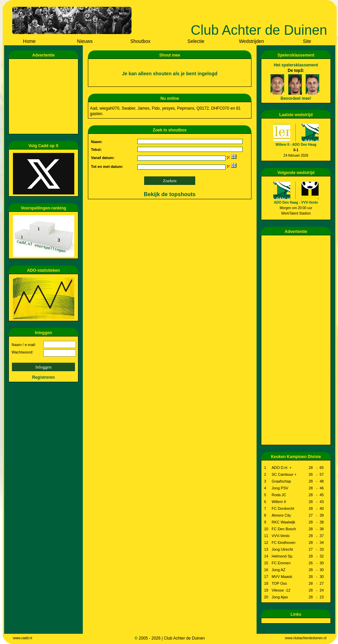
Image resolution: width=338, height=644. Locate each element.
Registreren (43, 377)
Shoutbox (140, 41)
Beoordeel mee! (296, 98)
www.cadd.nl (22, 638)
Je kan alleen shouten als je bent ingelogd (170, 74)
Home (29, 41)
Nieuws (85, 41)
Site (307, 41)
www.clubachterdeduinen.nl (306, 638)
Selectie (196, 41)
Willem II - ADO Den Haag (296, 145)
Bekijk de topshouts (170, 194)
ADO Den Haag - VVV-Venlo (296, 202)
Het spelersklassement (296, 65)
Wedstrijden (251, 41)
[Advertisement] (45, 96)
